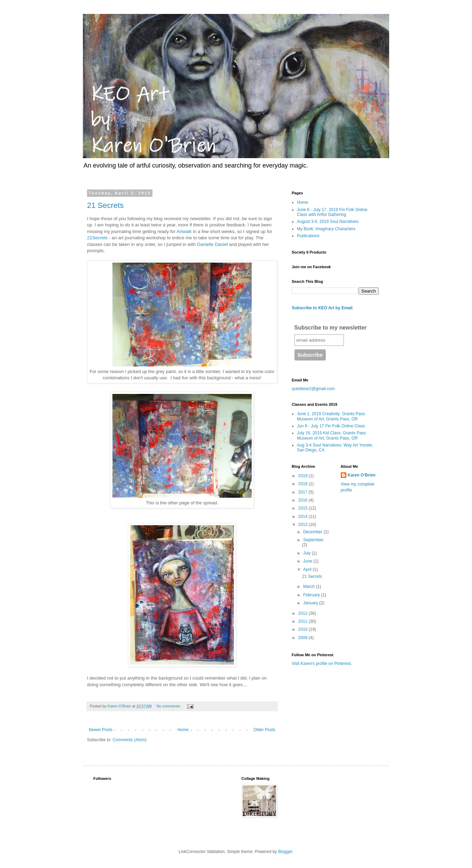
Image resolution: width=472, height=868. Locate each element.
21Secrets (97, 238)
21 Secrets (105, 205)
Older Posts (264, 730)
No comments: (169, 706)
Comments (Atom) (129, 740)
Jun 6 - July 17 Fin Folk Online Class (331, 426)
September (313, 540)
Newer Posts (101, 730)
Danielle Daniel (212, 244)
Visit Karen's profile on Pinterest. (322, 664)
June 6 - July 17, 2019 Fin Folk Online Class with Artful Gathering (332, 212)
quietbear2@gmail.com (313, 389)
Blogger (285, 852)
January (311, 603)
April (308, 569)
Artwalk (185, 231)
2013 (304, 525)
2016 (304, 500)
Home (183, 730)
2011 (304, 621)
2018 (304, 484)
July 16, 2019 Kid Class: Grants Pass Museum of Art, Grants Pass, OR (331, 435)
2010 (304, 629)
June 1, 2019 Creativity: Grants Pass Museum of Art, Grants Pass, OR (331, 416)
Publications (308, 236)
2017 (304, 492)
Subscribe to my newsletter (331, 328)
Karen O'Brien (362, 475)
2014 (304, 517)
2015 (304, 508)
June (308, 561)
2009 (304, 638)
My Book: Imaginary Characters (326, 229)
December (313, 532)
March (310, 587)
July (308, 553)
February (312, 595)
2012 (304, 613)
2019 (304, 476)
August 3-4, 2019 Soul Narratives (328, 222)
